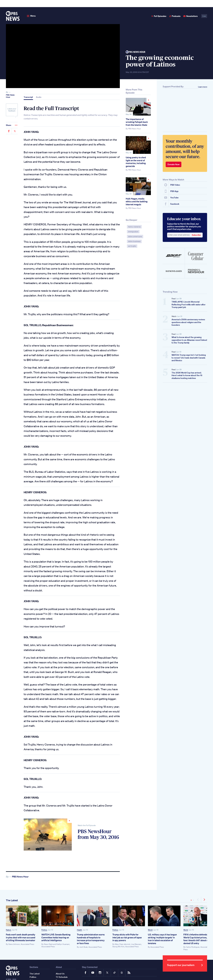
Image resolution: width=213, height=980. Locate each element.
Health (80, 930)
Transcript (28, 97)
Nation (9, 930)
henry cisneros (134, 227)
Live (204, 16)
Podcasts (175, 16)
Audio (39, 97)
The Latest (12, 900)
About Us (60, 974)
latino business (134, 241)
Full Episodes (159, 16)
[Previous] (198, 900)
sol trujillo (132, 246)
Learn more (203, 87)
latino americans (135, 237)
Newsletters (191, 16)
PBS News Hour (10, 96)
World (150, 930)
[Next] (204, 900)
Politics (44, 930)
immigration (133, 232)
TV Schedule (62, 977)
